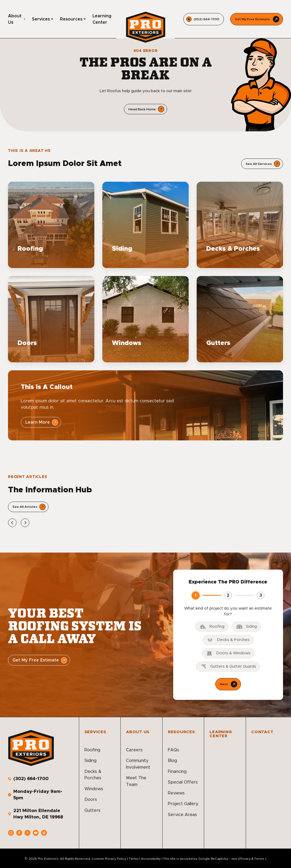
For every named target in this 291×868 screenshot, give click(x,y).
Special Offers (183, 782)
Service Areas (182, 815)
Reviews (176, 793)
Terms (134, 859)
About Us (15, 19)
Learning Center (102, 19)
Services (41, 19)
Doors (91, 800)
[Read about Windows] (145, 319)
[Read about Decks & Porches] (240, 225)
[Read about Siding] (145, 225)
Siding (90, 761)
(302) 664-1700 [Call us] (31, 779)
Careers (134, 750)
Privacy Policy (116, 859)
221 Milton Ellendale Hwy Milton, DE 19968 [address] (38, 814)
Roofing (92, 750)
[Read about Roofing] (51, 225)
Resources (71, 19)
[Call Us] (257, 19)
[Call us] (204, 19)
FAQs (173, 750)
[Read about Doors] (51, 319)
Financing (177, 772)
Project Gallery (183, 804)
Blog (172, 761)
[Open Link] (262, 164)
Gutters (92, 810)
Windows (94, 789)
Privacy (245, 859)
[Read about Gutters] (240, 319)
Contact (262, 732)
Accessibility (151, 859)
